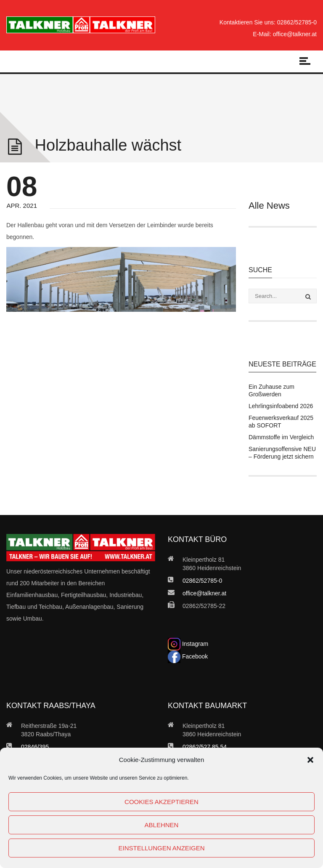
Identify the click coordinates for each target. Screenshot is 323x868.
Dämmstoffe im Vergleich (281, 437)
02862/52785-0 (297, 22)
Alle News (269, 206)
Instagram (188, 644)
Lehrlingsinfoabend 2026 (281, 406)
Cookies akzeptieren (161, 802)
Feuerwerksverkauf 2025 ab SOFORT (281, 422)
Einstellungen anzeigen (161, 848)
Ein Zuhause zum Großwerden (271, 390)
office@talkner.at (295, 34)
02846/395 (35, 747)
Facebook (188, 656)
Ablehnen (162, 825)
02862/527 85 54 (205, 747)
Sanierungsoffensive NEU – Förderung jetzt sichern (282, 453)
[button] (310, 760)
